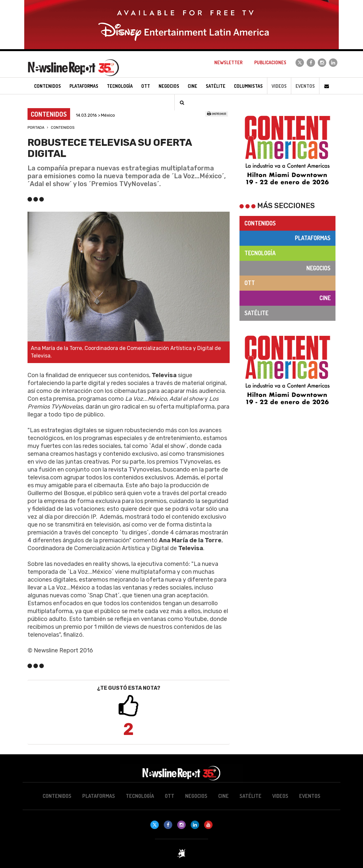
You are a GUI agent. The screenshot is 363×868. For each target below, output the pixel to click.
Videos (279, 86)
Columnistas (248, 86)
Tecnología (260, 253)
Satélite (256, 313)
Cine (325, 298)
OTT (250, 283)
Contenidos (63, 128)
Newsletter (228, 62)
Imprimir (217, 114)
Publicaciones (270, 62)
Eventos (305, 86)
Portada (36, 128)
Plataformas (313, 238)
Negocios (318, 268)
